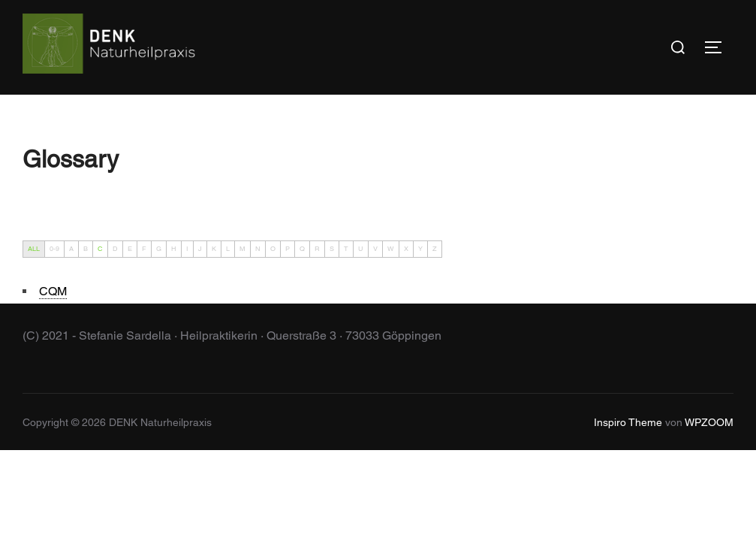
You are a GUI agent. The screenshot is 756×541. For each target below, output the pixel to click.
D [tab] (115, 249)
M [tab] (242, 249)
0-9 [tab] (54, 249)
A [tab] (71, 249)
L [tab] (228, 249)
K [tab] (214, 249)
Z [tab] (435, 249)
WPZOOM (709, 422)
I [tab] (187, 249)
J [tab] (200, 249)
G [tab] (159, 249)
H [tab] (174, 249)
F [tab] (144, 249)
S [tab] (332, 249)
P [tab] (288, 249)
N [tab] (258, 249)
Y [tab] (420, 249)
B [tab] (86, 249)
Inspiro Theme (628, 422)
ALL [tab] (34, 249)
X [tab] (406, 249)
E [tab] (130, 249)
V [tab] (375, 249)
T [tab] (346, 249)
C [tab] (100, 249)
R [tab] (317, 249)
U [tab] (361, 249)
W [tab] (391, 249)
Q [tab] (302, 249)
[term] (53, 292)
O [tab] (273, 249)
